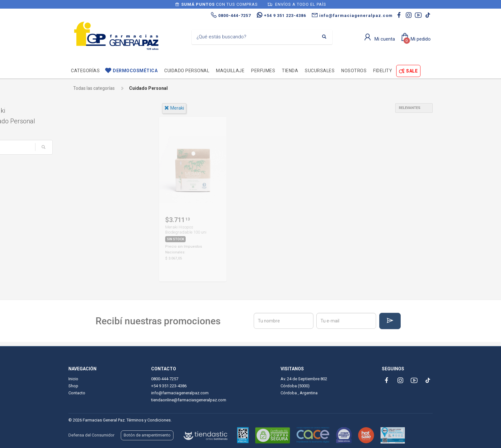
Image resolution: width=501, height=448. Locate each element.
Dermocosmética (135, 71)
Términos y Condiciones (149, 420)
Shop (73, 386)
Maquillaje (230, 71)
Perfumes (263, 71)
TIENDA (290, 71)
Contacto (77, 393)
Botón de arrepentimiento (147, 435)
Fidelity (383, 71)
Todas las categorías (94, 88)
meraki (174, 108)
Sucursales (320, 71)
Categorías (85, 71)
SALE (412, 71)
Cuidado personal (187, 71)
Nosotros (354, 71)
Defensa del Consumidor (91, 435)
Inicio (73, 379)
